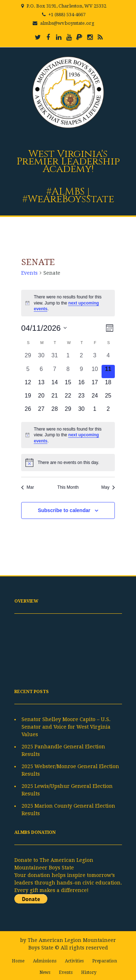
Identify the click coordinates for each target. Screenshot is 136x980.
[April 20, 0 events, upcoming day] (41, 398)
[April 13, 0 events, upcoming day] (41, 385)
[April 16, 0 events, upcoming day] (81, 385)
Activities (74, 961)
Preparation (105, 961)
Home (18, 961)
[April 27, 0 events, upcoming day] (41, 411)
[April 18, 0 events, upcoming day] (108, 385)
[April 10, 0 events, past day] (95, 371)
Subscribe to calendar (64, 510)
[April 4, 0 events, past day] (108, 358)
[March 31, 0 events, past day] (55, 358)
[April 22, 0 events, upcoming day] (68, 398)
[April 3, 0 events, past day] (95, 358)
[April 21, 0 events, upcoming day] (55, 398)
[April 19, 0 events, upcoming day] (28, 398)
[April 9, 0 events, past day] (81, 371)
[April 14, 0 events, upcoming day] (55, 385)
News (45, 972)
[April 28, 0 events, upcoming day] (55, 411)
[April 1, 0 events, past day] (68, 358)
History (89, 972)
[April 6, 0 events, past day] (41, 371)
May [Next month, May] (108, 487)
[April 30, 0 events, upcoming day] (81, 411)
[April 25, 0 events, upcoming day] (108, 398)
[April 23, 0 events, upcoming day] (81, 398)
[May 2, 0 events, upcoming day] (108, 411)
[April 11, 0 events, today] (108, 371)
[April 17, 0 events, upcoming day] (95, 385)
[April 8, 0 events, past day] (68, 371)
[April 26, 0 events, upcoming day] (28, 411)
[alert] (68, 303)
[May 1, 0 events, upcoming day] (95, 411)
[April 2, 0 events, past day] (81, 358)
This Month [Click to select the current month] (68, 487)
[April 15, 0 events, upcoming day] (68, 385)
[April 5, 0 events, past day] (28, 371)
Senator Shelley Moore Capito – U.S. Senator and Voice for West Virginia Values (66, 727)
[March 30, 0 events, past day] (41, 358)
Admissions (45, 961)
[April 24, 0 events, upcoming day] (95, 398)
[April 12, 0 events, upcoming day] (28, 385)
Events (29, 273)
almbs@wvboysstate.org (67, 23)
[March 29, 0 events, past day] (28, 358)
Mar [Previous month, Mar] (28, 487)
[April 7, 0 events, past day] (55, 371)
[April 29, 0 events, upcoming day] (68, 411)
